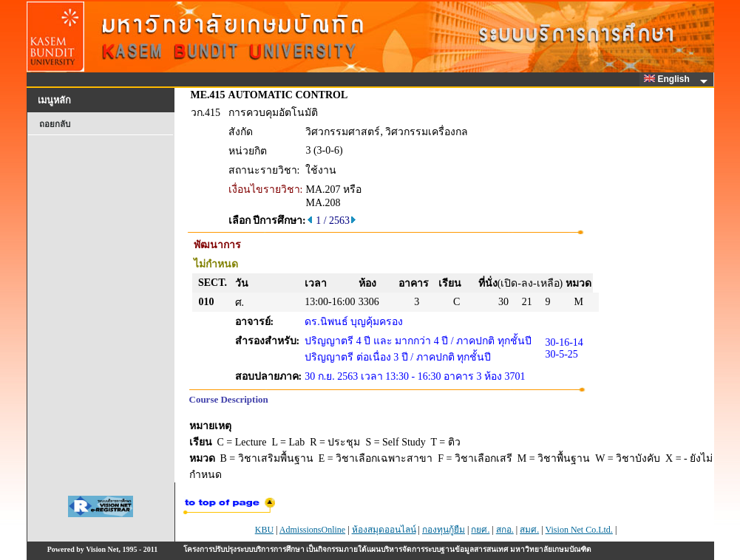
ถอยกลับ (55, 124)
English (669, 79)
